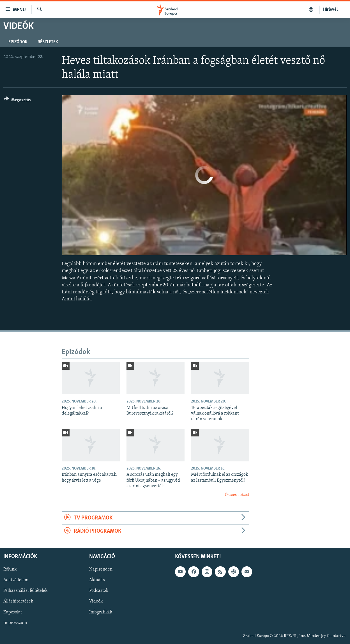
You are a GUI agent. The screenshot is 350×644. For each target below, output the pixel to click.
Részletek (48, 42)
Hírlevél (330, 10)
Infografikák (101, 612)
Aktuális (97, 580)
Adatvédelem (16, 580)
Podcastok (99, 591)
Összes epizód (237, 495)
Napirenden (101, 569)
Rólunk (10, 569)
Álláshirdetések (18, 601)
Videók (96, 601)
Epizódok (18, 42)
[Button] (17, 101)
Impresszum (15, 623)
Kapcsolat (13, 612)
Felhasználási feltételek (25, 591)
